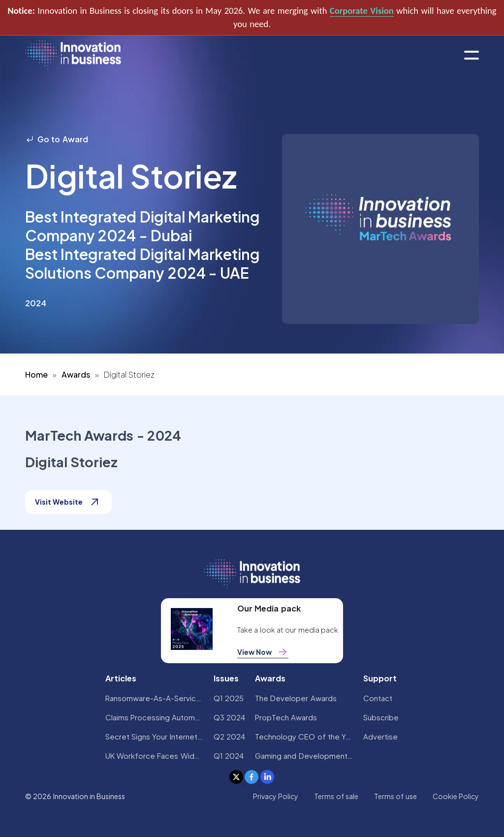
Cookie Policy (456, 796)
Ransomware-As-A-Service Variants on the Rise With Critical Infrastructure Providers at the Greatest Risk (155, 698)
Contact (378, 698)
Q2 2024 (229, 736)
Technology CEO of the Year (304, 736)
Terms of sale (336, 796)
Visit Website (68, 502)
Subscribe (381, 717)
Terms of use (395, 796)
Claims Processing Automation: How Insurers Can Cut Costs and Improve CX (155, 717)
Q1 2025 (229, 698)
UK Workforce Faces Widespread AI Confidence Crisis (155, 756)
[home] (73, 55)
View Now (263, 652)
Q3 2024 (229, 717)
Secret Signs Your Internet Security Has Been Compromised (155, 736)
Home (36, 374)
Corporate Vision (362, 11)
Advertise (380, 736)
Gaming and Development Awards (304, 756)
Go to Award (57, 139)
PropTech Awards (286, 717)
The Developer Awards (296, 698)
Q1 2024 (229, 756)
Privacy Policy (276, 796)
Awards (76, 374)
